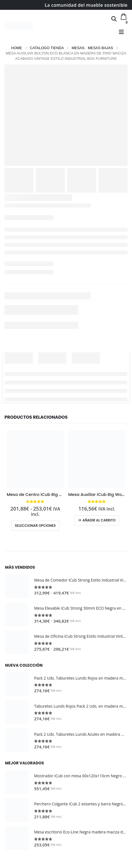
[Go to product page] (35, 459)
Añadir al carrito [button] (99, 520)
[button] (114, 19)
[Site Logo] (19, 26)
